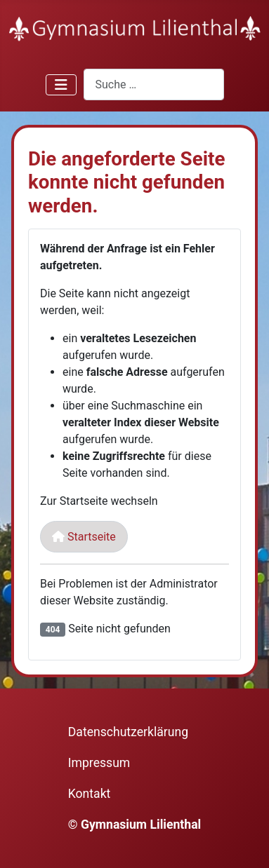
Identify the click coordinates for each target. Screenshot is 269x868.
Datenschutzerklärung (128, 732)
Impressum (99, 763)
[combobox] (154, 84)
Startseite (84, 537)
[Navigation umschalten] (61, 85)
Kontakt (90, 794)
